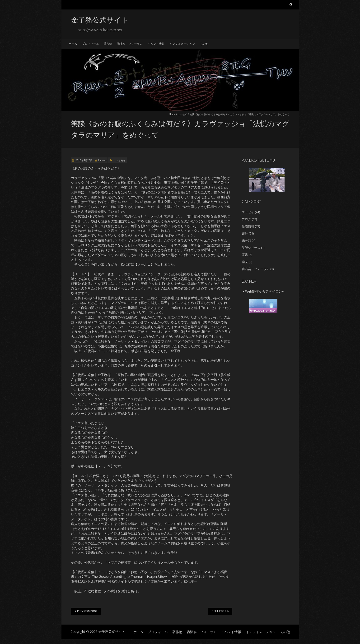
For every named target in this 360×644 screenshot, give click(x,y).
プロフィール (90, 44)
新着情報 (248, 226)
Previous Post (86, 611)
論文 (245, 262)
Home (172, 114)
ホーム (73, 44)
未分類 (246, 240)
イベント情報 (156, 44)
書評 (245, 233)
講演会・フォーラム (130, 44)
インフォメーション (182, 44)
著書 (245, 255)
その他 (204, 44)
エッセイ (182, 114)
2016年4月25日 (84, 160)
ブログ (246, 219)
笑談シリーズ (251, 248)
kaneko (102, 160)
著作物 (108, 44)
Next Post (220, 611)
